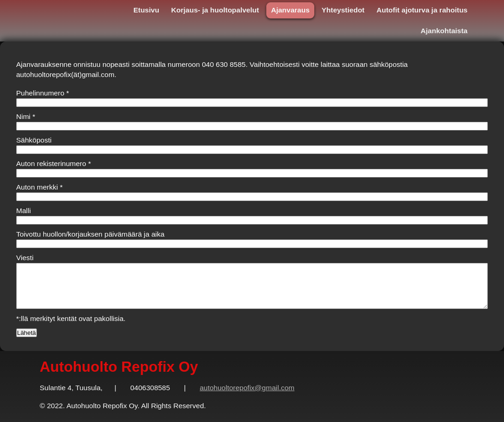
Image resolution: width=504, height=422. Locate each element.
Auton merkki (39, 187)
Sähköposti (34, 140)
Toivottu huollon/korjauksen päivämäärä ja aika (90, 234)
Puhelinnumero (43, 93)
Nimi (26, 116)
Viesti (25, 258)
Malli (24, 211)
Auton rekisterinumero (54, 163)
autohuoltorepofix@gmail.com (247, 388)
